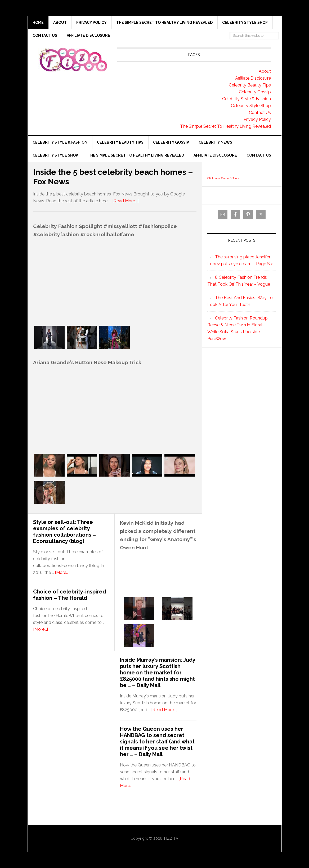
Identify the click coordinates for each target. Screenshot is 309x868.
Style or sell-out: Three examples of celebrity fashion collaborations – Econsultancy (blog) (64, 532)
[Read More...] (125, 201)
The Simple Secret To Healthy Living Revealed (225, 126)
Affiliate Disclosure (253, 78)
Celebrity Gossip (255, 92)
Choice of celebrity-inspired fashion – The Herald (70, 595)
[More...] (62, 572)
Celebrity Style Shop (251, 106)
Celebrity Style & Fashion (247, 99)
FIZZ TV (171, 838)
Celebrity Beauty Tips (250, 85)
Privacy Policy (257, 119)
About (265, 71)
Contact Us (260, 113)
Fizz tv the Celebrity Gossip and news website (73, 60)
